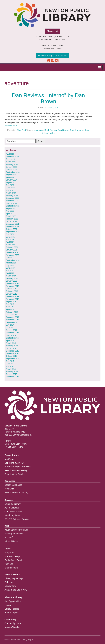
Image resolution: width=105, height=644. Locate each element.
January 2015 (12, 374)
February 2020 (12, 278)
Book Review (51, 130)
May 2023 (10, 190)
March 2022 (11, 216)
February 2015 (12, 372)
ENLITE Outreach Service (17, 519)
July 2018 (10, 304)
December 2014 (12, 377)
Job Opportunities (13, 601)
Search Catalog (45, 56)
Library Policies (12, 609)
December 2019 (12, 284)
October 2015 (12, 356)
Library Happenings (14, 578)
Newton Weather (12, 627)
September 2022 (13, 206)
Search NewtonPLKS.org (16, 492)
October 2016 (12, 335)
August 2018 (11, 302)
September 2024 (13, 172)
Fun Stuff (9, 537)
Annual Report (11, 613)
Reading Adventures (14, 534)
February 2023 (12, 195)
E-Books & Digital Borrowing (18, 467)
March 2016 (11, 343)
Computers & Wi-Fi (13, 512)
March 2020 (11, 276)
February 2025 (12, 165)
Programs (9, 553)
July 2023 (10, 185)
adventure (39, 130)
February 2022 (12, 219)
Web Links (9, 489)
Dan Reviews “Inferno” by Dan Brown (48, 98)
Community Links (13, 623)
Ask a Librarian (12, 508)
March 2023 (11, 193)
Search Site (62, 56)
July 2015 (10, 361)
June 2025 (10, 159)
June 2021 (10, 237)
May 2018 (10, 307)
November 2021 (12, 227)
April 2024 (10, 177)
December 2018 (12, 297)
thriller (52, 133)
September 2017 (13, 322)
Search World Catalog (15, 474)
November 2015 (12, 353)
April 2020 (10, 273)
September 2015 (13, 359)
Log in (31, 640)
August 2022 (11, 208)
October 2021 (12, 229)
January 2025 (12, 167)
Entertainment (11, 568)
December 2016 (12, 333)
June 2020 (10, 268)
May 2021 (10, 240)
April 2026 (10, 154)
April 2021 (10, 242)
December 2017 (12, 317)
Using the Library (13, 504)
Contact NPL (60, 39)
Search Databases (13, 485)
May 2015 (10, 366)
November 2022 (12, 201)
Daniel (73, 130)
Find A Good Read (13, 560)
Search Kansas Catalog (16, 470)
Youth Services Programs (16, 530)
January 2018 (12, 315)
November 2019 (12, 286)
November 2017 (12, 320)
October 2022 (12, 203)
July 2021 (10, 234)
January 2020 (12, 281)
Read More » (11, 126)
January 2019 (12, 294)
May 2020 (10, 271)
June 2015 (10, 364)
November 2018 (12, 299)
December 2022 (12, 198)
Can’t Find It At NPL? (14, 463)
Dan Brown (63, 130)
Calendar (9, 582)
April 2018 (10, 309)
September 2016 (13, 338)
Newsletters (10, 586)
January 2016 (12, 348)
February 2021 (12, 247)
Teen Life (9, 564)
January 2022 (12, 221)
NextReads (10, 459)
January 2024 (12, 180)
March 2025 (11, 162)
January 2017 (12, 330)
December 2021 (12, 224)
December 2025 (12, 157)
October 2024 (12, 170)
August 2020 (11, 263)
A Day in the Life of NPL (16, 590)
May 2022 (10, 211)
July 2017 (10, 325)
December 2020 (12, 252)
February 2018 (12, 312)
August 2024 (11, 175)
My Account (52, 31)
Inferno (80, 130)
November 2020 (12, 255)
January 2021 (12, 250)
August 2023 (11, 183)
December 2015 (12, 351)
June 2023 (10, 188)
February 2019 (12, 291)
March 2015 (11, 369)
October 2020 (12, 258)
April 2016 (10, 341)
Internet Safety (11, 541)
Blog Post (21, 130)
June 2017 (10, 328)
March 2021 (11, 245)
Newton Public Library (19, 640)
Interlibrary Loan (12, 515)
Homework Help (12, 556)
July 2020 (10, 265)
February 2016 (12, 346)
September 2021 (13, 232)
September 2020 (13, 260)
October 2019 (12, 289)
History (8, 605)
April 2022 (10, 214)
